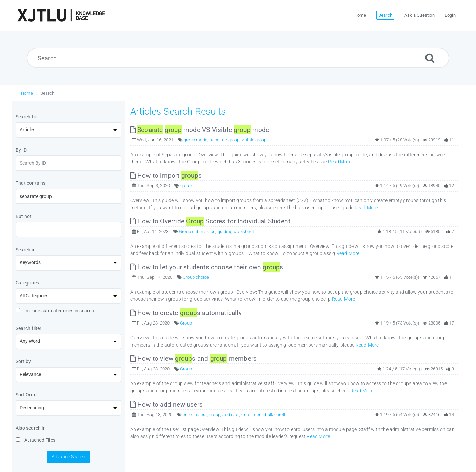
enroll (188, 415)
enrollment (252, 415)
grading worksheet (236, 231)
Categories (27, 283)
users (202, 415)
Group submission (197, 231)
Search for (27, 117)
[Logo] (61, 15)
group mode (196, 140)
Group (186, 323)
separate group (224, 140)
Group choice (196, 277)
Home (27, 93)
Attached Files (35, 440)
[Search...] (238, 58)
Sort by (23, 361)
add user (231, 415)
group (186, 186)
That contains (31, 183)
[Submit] (430, 58)
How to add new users (166, 404)
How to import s (166, 175)
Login (450, 15)
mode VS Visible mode (200, 130)
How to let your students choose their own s (207, 267)
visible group (254, 140)
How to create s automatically (186, 313)
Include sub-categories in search (55, 311)
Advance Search (68, 457)
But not (24, 216)
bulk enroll (275, 415)
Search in (26, 250)
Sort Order (27, 395)
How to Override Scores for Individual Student (210, 221)
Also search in (31, 428)
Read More (340, 162)
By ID (21, 150)
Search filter (29, 328)
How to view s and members (194, 359)
